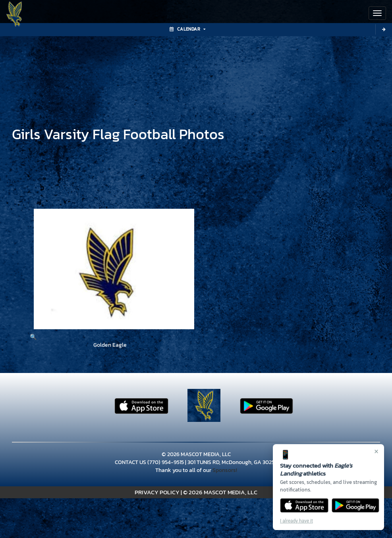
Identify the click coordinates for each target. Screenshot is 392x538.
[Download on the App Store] (304, 505)
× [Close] (376, 451)
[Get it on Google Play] (356, 505)
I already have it (296, 521)
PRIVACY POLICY (157, 492)
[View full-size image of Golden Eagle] (110, 275)
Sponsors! (225, 470)
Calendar (187, 29)
